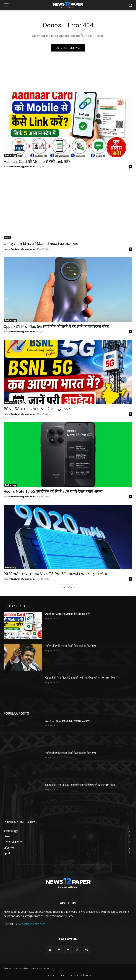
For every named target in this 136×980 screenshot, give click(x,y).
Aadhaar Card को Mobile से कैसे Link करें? (37, 162)
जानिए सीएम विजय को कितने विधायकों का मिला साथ (41, 244)
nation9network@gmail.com (19, 167)
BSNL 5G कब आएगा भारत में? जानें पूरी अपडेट (38, 409)
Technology (10, 155)
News (7, 238)
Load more (68, 587)
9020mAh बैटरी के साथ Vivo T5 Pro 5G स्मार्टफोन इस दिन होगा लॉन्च (55, 574)
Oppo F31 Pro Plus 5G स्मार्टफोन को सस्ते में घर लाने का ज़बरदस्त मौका (56, 327)
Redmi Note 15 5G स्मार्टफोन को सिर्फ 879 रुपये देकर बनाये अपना (53, 491)
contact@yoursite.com (32, 924)
